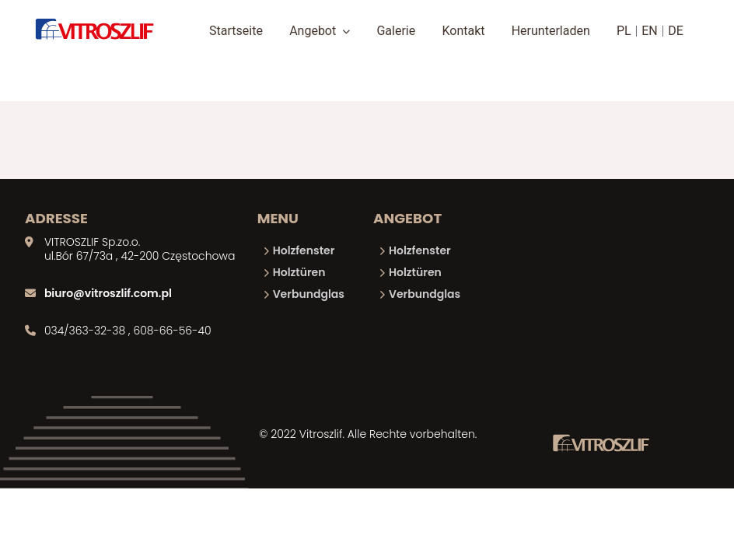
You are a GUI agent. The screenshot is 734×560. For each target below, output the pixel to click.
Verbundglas (309, 294)
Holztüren (299, 272)
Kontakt (463, 31)
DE (676, 31)
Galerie (396, 31)
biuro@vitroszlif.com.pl (108, 293)
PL (624, 31)
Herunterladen (551, 31)
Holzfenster (304, 250)
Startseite (236, 31)
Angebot (320, 31)
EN (650, 31)
